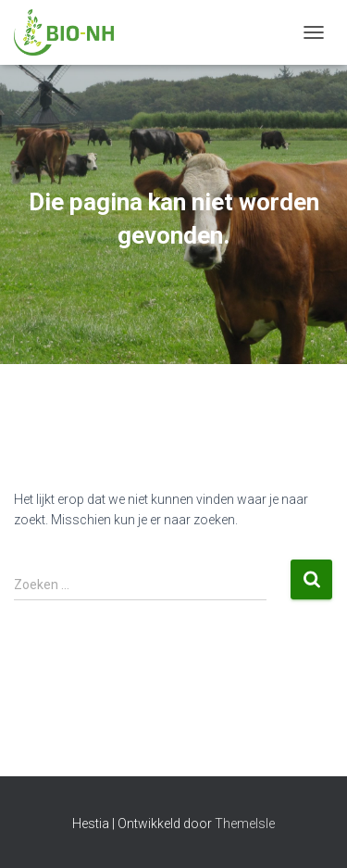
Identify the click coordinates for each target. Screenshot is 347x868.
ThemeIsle (245, 824)
